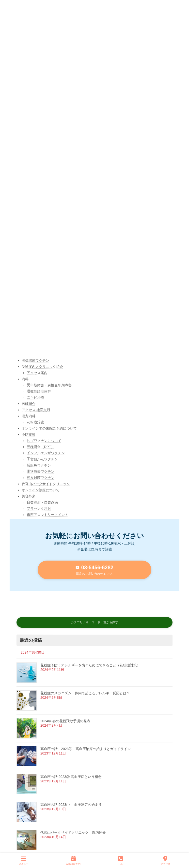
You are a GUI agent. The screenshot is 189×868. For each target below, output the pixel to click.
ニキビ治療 (35, 397)
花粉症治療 (35, 422)
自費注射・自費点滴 (42, 502)
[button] (94, 570)
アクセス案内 (37, 373)
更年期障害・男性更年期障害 (49, 385)
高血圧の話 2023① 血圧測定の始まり (71, 804)
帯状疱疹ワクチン (41, 472)
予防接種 (29, 434)
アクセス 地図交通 (36, 410)
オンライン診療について (41, 490)
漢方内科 (29, 416)
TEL (120, 860)
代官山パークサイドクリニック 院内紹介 (73, 832)
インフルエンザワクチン (46, 453)
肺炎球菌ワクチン (35, 360)
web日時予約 (73, 860)
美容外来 (29, 496)
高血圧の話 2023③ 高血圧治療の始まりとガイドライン (86, 749)
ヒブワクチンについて (44, 441)
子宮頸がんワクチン (42, 459)
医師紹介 (29, 404)
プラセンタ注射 (39, 509)
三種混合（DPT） (41, 447)
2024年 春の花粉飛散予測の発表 (65, 721)
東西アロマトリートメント (47, 515)
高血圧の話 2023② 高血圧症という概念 (71, 776)
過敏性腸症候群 (39, 391)
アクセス (165, 860)
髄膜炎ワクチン (39, 465)
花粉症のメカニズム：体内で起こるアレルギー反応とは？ (85, 693)
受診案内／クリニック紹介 (42, 367)
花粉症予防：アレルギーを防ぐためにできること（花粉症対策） (90, 665)
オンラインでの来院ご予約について (49, 428)
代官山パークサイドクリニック (46, 484)
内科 (25, 379)
